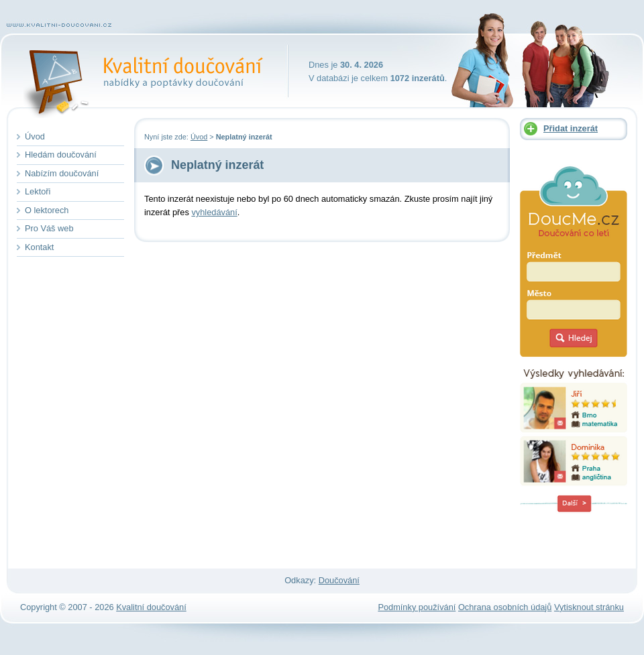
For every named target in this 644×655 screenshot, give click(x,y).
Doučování (339, 580)
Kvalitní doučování (180, 64)
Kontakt (39, 247)
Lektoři (38, 191)
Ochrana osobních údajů (505, 607)
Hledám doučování (61, 155)
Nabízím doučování (62, 173)
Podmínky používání (417, 607)
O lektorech (47, 210)
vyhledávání (214, 212)
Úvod (199, 137)
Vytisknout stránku (589, 607)
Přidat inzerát (571, 128)
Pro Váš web (49, 228)
